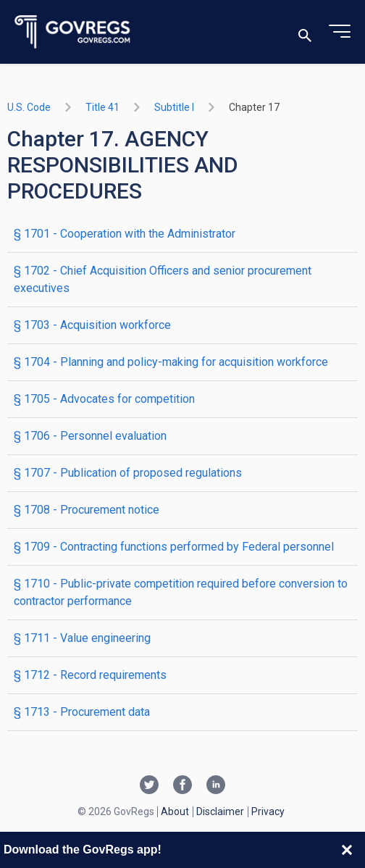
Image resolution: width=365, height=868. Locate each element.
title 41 (102, 107)
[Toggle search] (305, 32)
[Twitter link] (149, 786)
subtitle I (174, 107)
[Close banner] (347, 850)
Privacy (268, 811)
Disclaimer (220, 811)
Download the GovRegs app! (83, 850)
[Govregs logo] (73, 32)
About (175, 811)
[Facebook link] (182, 786)
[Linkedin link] (216, 786)
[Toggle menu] (340, 32)
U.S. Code (29, 107)
